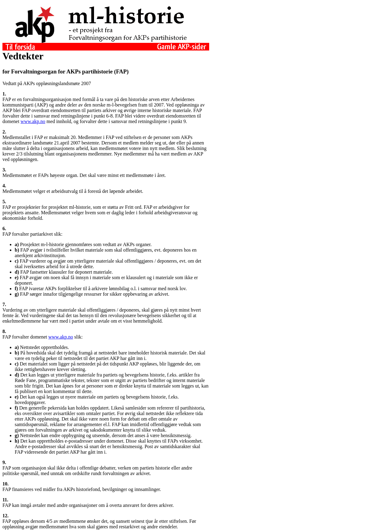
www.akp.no (33, 121)
